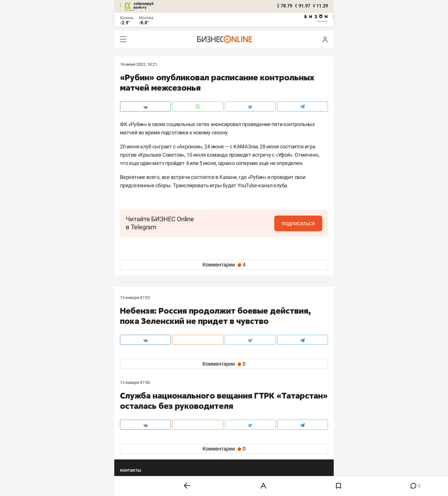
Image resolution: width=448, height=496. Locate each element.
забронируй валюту (143, 5)
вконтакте (135, 438)
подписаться (298, 223)
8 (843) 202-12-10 (136, 411)
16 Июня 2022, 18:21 (139, 64)
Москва (146, 18)
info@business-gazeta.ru (142, 418)
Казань (127, 18)
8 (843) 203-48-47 (205, 411)
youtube (132, 456)
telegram (133, 447)
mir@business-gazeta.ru (211, 418)
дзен (233, 447)
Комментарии (224, 265)
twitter (234, 438)
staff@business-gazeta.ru (282, 411)
